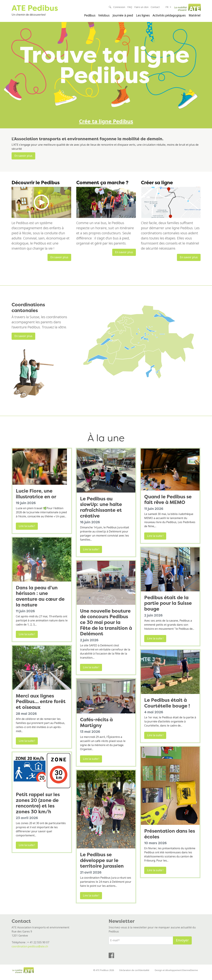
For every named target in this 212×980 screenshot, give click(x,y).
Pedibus (90, 15)
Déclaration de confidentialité (134, 974)
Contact (155, 7)
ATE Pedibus (35, 8)
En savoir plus (23, 160)
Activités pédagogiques (169, 15)
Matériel (195, 15)
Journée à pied (123, 15)
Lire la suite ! (27, 530)
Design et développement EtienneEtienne (176, 974)
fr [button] (167, 7)
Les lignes (143, 15)
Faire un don (141, 7)
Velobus (104, 15)
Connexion (119, 7)
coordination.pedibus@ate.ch (30, 950)
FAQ (130, 7)
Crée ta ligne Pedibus (106, 125)
